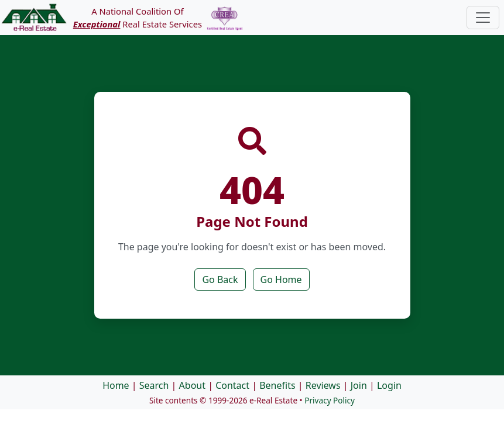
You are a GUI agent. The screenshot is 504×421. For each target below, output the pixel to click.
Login (389, 385)
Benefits (277, 385)
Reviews (323, 385)
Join (359, 385)
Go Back (220, 279)
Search (154, 385)
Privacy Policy (330, 400)
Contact (232, 385)
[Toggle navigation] (483, 18)
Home (116, 385)
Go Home (281, 279)
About (192, 385)
